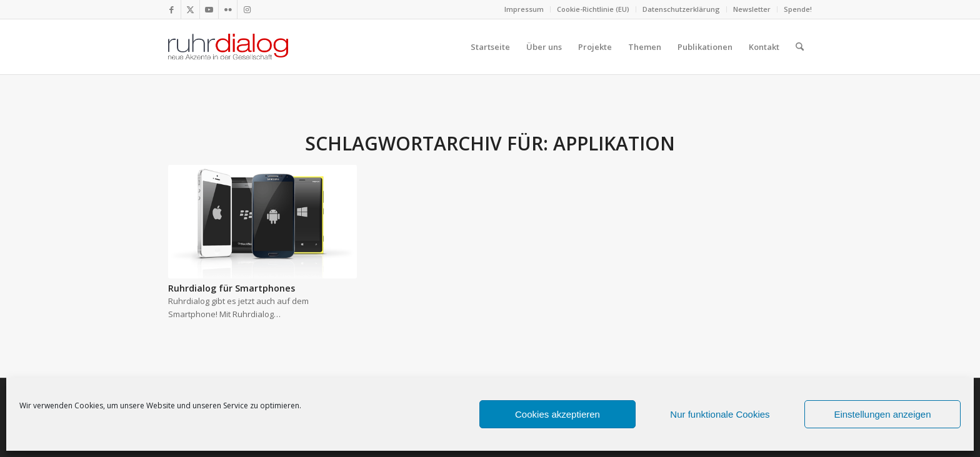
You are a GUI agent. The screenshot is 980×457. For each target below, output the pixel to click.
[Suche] (800, 47)
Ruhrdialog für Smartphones (232, 288)
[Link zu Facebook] (172, 9)
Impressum (524, 9)
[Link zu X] (190, 9)
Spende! (798, 9)
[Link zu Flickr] (228, 9)
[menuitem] (524, 9)
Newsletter (752, 9)
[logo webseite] (228, 47)
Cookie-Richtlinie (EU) (593, 9)
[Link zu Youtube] (209, 9)
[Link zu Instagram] (247, 9)
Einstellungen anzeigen (882, 414)
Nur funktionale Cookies (720, 414)
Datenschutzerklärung (681, 9)
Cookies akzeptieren (557, 414)
